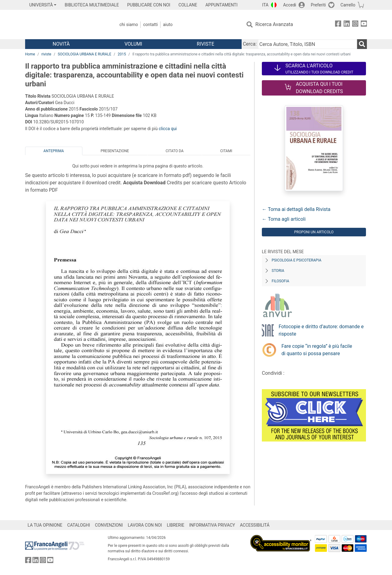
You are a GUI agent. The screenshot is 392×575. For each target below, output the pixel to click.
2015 (122, 54)
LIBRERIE (176, 525)
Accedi (290, 5)
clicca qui (168, 129)
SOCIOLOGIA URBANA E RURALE (84, 54)
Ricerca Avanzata (274, 24)
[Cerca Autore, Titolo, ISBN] (307, 44)
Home (30, 54)
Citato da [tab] (175, 151)
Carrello (348, 5)
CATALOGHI (79, 525)
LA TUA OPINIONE (45, 525)
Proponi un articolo (314, 232)
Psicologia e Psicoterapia (296, 260)
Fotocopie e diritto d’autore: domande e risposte (321, 330)
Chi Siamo (129, 24)
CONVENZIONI (109, 525)
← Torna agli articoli (284, 219)
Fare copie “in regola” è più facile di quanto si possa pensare (317, 350)
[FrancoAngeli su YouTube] (364, 25)
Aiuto (168, 24)
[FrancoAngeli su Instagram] (355, 25)
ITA (265, 5)
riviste (46, 54)
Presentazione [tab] (115, 151)
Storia (278, 271)
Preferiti (318, 5)
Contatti (150, 24)
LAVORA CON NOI (145, 525)
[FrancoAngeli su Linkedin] (347, 25)
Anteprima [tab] (54, 151)
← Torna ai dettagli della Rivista (296, 209)
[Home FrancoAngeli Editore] (66, 24)
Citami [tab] (226, 151)
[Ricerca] (362, 44)
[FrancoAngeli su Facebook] (338, 25)
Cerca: (250, 44)
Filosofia (280, 281)
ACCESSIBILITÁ (255, 525)
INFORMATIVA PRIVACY (212, 525)
